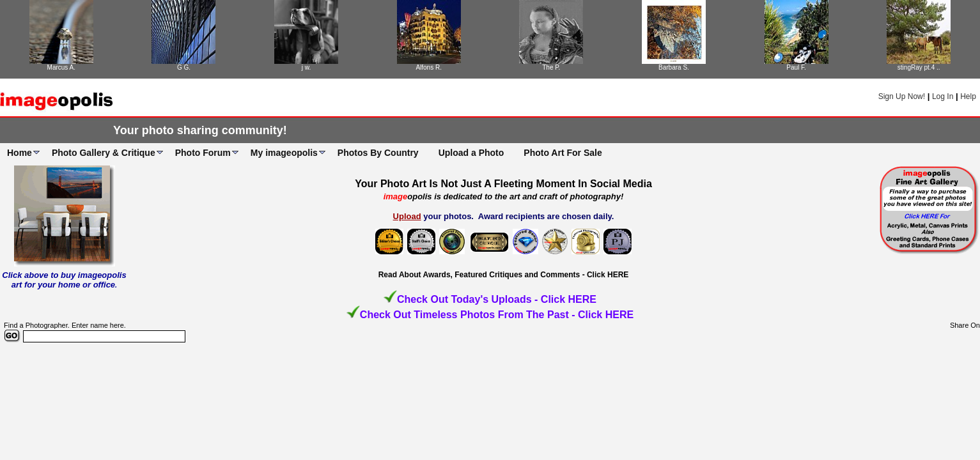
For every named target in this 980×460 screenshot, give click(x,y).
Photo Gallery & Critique (104, 153)
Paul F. (796, 67)
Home (19, 153)
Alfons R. (429, 67)
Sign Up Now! (902, 96)
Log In (943, 96)
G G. (184, 67)
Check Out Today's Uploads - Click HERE (497, 299)
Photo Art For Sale (563, 153)
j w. (306, 67)
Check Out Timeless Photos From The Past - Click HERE (497, 315)
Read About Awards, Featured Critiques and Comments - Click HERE (504, 275)
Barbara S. (674, 67)
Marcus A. (61, 67)
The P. (551, 67)
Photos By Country (378, 153)
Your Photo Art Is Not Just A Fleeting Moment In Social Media (503, 184)
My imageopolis (284, 153)
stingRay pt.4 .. (919, 67)
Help (968, 96)
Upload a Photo (471, 153)
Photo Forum (203, 153)
